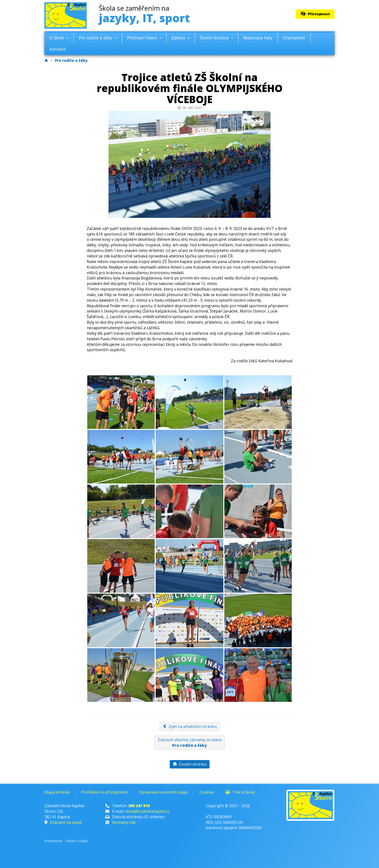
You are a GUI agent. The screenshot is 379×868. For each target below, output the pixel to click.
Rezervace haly (258, 38)
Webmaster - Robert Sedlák (66, 841)
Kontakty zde (124, 822)
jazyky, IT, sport (144, 15)
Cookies (207, 792)
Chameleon (294, 38)
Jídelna (181, 38)
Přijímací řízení (144, 38)
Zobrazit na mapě (66, 822)
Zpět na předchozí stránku (190, 726)
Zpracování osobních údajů (164, 792)
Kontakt (58, 49)
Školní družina (216, 38)
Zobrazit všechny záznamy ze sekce (190, 743)
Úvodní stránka (190, 764)
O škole (59, 38)
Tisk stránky (240, 792)
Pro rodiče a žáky (98, 38)
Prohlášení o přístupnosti (104, 792)
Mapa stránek (57, 792)
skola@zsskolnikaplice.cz (147, 811)
